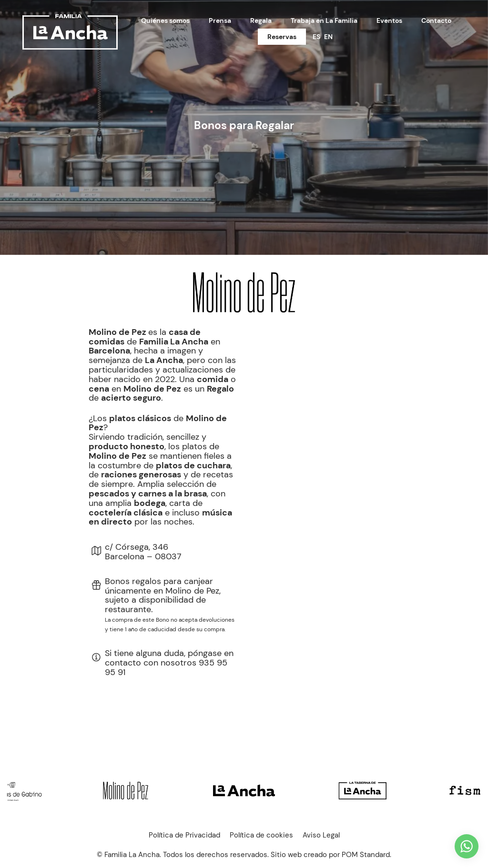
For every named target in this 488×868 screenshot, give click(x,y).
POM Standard (366, 855)
